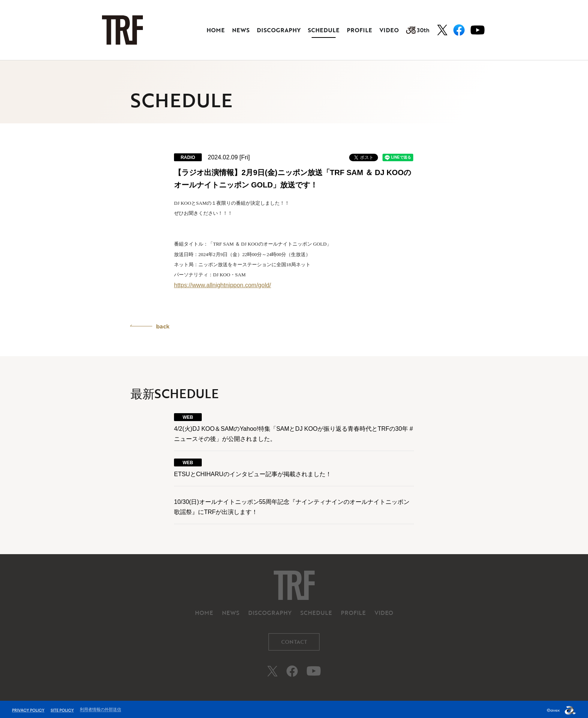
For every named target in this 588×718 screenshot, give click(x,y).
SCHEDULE (324, 30)
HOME (216, 30)
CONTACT (294, 640)
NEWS (241, 30)
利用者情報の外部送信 (100, 708)
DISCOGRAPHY (279, 30)
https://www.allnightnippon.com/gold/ (223, 285)
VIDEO (389, 30)
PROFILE (359, 30)
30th (418, 30)
